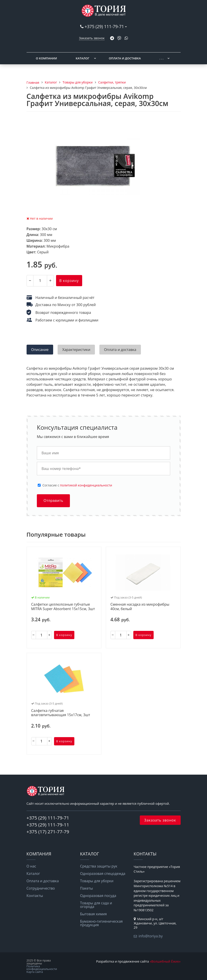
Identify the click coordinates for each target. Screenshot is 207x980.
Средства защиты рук (99, 866)
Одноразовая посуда (98, 896)
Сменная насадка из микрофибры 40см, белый (140, 607)
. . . (161, 58)
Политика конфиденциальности (42, 968)
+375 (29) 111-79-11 (48, 825)
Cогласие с (77, 485)
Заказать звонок (92, 38)
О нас (31, 866)
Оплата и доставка (125, 58)
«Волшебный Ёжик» (165, 961)
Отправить (53, 501)
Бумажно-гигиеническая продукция (101, 923)
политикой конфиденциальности (86, 485)
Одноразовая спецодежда (103, 874)
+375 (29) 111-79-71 (104, 26)
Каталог (83, 58)
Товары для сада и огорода (96, 905)
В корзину (69, 281)
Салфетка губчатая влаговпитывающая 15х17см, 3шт (61, 713)
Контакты (35, 896)
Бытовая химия (94, 914)
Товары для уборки (97, 881)
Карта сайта (35, 972)
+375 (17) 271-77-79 (48, 832)
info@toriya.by (151, 936)
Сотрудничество (41, 888)
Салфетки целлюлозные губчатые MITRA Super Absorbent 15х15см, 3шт (63, 607)
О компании (47, 58)
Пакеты (87, 888)
